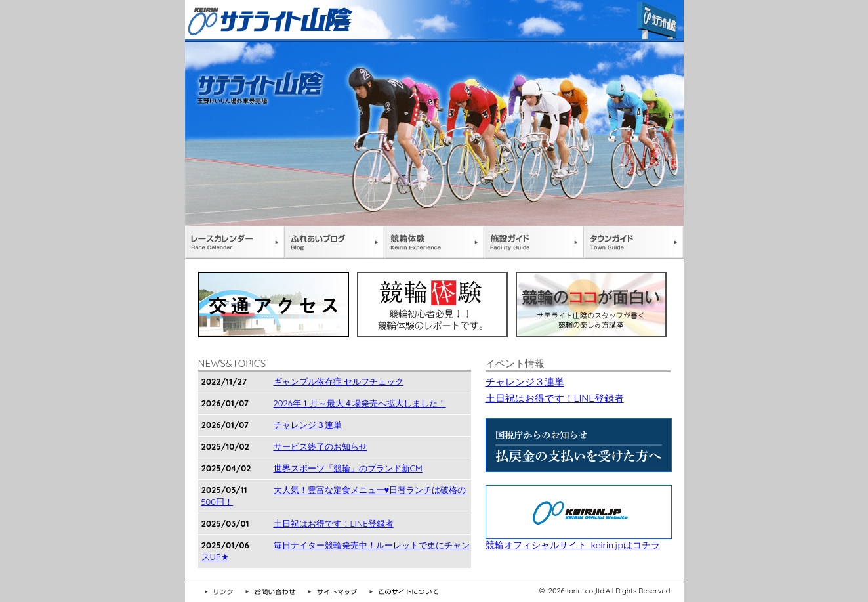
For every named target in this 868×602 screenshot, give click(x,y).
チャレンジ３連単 (308, 425)
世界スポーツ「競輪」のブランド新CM (348, 468)
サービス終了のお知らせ (320, 446)
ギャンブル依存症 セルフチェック (339, 381)
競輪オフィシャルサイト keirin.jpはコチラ (579, 539)
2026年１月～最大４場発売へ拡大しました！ (360, 403)
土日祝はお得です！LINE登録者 (334, 523)
